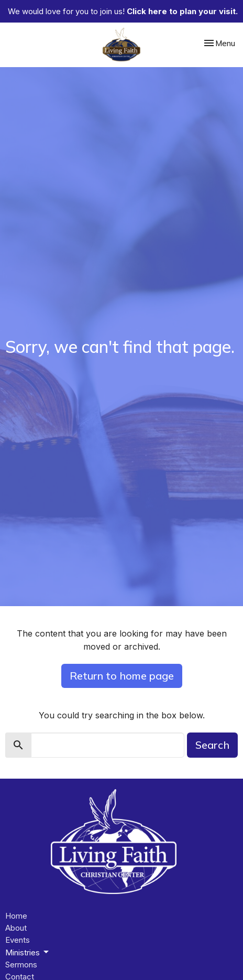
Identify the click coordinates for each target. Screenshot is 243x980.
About (16, 928)
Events (18, 940)
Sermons (21, 965)
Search (212, 745)
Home (16, 916)
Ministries (28, 952)
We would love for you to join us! (123, 11)
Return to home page (122, 676)
